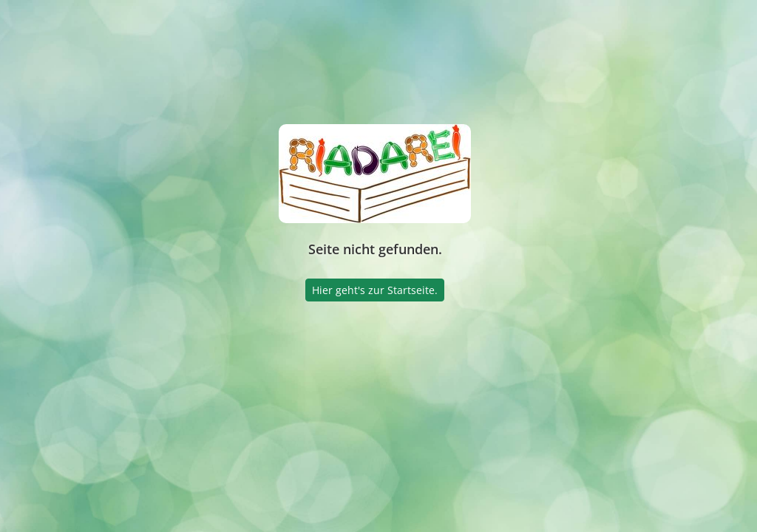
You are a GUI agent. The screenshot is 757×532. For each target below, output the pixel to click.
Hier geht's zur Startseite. (375, 290)
